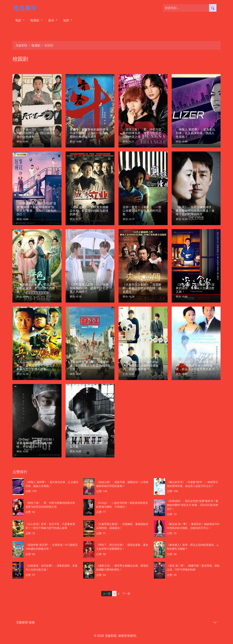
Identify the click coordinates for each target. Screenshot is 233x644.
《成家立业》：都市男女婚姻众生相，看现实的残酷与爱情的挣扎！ (89, 211)
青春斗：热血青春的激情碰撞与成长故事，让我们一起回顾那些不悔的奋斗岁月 (89, 133)
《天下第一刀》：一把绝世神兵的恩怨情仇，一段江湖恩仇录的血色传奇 (36, 133)
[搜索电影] (186, 8)
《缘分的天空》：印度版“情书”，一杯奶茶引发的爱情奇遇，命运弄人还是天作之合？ (195, 365)
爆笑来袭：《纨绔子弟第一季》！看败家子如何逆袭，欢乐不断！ (89, 443)
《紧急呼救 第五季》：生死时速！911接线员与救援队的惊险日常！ (90, 365)
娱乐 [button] (52, 20)
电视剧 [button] (35, 20)
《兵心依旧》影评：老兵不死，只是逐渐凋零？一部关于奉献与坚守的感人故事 (36, 365)
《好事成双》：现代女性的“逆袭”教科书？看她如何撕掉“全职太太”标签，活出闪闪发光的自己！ (36, 209)
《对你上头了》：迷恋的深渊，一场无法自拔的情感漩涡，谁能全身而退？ (140, 365)
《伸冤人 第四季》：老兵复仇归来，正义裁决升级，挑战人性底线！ (195, 133)
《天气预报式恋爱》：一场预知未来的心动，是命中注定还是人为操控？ (89, 288)
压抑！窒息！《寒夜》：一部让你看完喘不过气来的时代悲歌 (142, 211)
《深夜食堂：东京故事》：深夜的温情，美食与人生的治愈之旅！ (195, 288)
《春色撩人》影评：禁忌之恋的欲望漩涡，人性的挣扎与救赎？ (36, 288)
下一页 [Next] (126, 594)
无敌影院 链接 (25, 622)
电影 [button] (19, 20)
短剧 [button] (67, 20)
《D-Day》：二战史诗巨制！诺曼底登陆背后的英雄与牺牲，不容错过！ (36, 443)
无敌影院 (21, 45)
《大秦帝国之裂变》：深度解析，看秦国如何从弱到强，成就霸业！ (142, 288)
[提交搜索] (213, 8)
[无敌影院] (27, 8)
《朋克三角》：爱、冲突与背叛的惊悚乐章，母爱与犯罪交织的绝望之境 (142, 133)
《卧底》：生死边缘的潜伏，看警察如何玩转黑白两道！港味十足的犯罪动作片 (195, 211)
